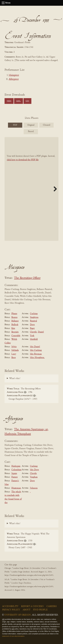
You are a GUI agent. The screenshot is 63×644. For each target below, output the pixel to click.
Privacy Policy (11, 610)
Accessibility (10, 606)
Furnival (33, 321)
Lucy (14, 354)
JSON (9, 101)
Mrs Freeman (36, 354)
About (27, 610)
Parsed (31, 131)
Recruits (15, 332)
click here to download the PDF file (23, 160)
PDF (15, 125)
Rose (14, 358)
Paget (32, 328)
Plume (14, 314)
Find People (40, 610)
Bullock (15, 325)
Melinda (15, 350)
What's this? (15, 378)
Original (31, 125)
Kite (13, 328)
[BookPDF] (31, 189)
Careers (52, 606)
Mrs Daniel (35, 347)
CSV (27, 101)
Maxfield (34, 339)
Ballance (15, 321)
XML (18, 101)
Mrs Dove (34, 470)
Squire (14, 473)
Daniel (41, 332)
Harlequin (16, 466)
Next (54, 189)
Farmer (15, 477)
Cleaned (47, 125)
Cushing (34, 314)
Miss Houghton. (37, 358)
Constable (16, 336)
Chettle (33, 332)
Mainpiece (14, 75)
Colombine (16, 470)
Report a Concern (32, 606)
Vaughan (34, 477)
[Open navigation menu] (3, 3)
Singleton (34, 317)
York (32, 336)
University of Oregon (18, 615)
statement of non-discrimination (13, 636)
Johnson (34, 488)
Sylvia (14, 347)
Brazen (14, 317)
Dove (32, 325)
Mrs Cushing (36, 350)
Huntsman (16, 488)
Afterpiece (14, 79)
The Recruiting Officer (27, 278)
